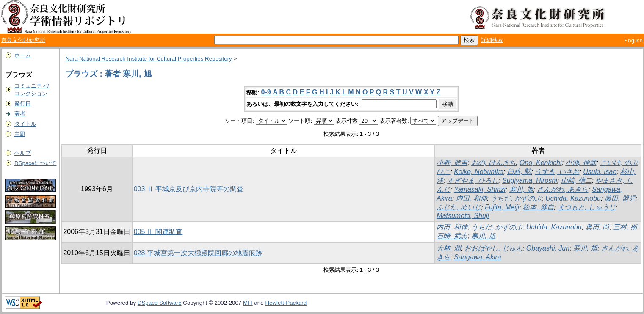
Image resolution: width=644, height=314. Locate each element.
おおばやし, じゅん (493, 248)
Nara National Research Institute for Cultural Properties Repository (148, 59)
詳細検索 (492, 40)
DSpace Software (160, 303)
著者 (20, 114)
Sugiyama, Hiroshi (530, 180)
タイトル (25, 124)
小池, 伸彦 (581, 163)
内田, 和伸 (471, 198)
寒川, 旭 (521, 189)
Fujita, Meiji (502, 207)
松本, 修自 (538, 207)
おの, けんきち (493, 163)
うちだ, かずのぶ (516, 198)
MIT (248, 303)
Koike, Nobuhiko (479, 172)
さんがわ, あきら (562, 189)
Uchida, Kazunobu (573, 198)
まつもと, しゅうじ (587, 207)
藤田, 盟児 (620, 198)
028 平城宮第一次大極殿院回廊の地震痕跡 (198, 253)
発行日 (23, 103)
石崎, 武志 (452, 236)
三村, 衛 (625, 227)
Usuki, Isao (600, 172)
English (633, 40)
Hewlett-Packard (286, 303)
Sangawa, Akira (477, 257)
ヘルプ (23, 153)
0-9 (266, 92)
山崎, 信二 (576, 180)
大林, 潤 (449, 248)
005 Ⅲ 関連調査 (158, 232)
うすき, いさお (557, 172)
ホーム (23, 55)
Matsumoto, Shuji (463, 216)
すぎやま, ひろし (473, 180)
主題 (20, 134)
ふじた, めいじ (459, 207)
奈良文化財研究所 (23, 40)
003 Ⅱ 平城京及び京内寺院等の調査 (189, 189)
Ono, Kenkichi (541, 163)
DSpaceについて (35, 163)
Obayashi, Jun (548, 248)
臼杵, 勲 (519, 172)
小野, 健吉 (452, 163)
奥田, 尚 (598, 227)
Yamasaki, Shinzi (480, 189)
